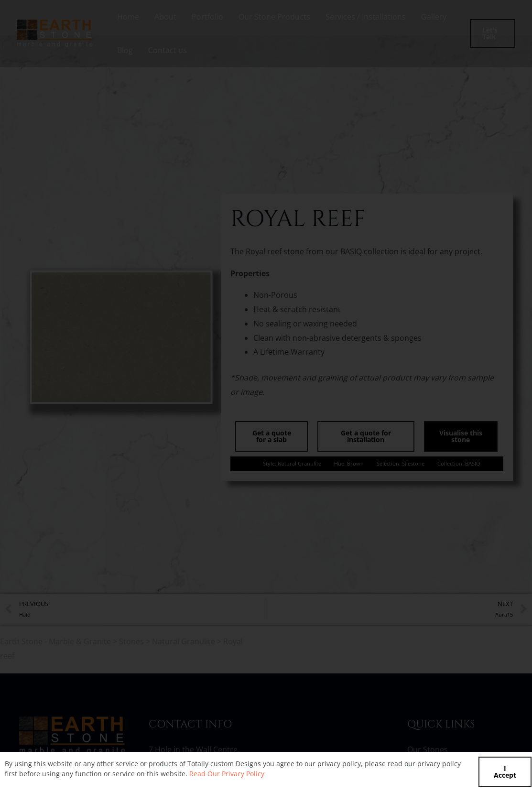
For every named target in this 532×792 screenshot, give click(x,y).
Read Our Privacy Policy (227, 774)
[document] (266, 396)
